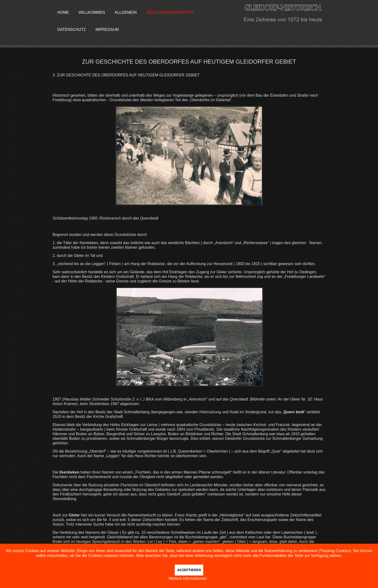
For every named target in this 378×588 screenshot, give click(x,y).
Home (63, 12)
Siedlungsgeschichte (170, 12)
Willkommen (92, 12)
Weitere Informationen (187, 578)
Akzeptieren (189, 570)
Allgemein (126, 12)
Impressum (107, 30)
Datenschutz (72, 30)
